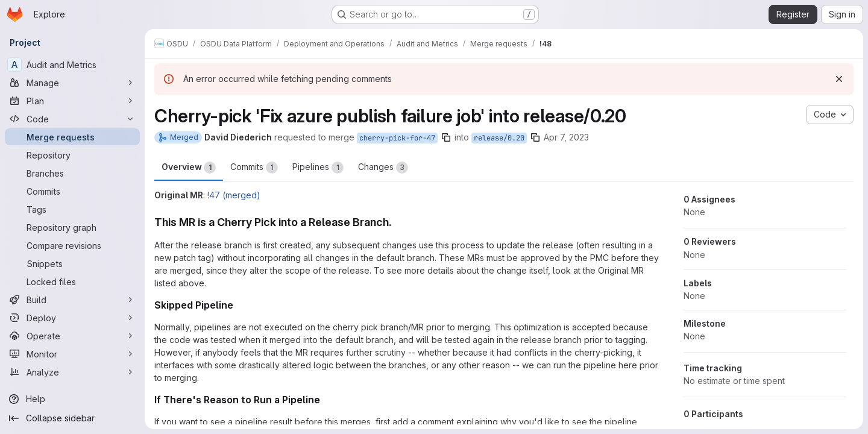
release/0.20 (499, 138)
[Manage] (72, 83)
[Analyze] (72, 372)
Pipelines (318, 168)
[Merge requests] (72, 137)
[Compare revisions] (72, 245)
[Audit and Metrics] (72, 64)
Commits (254, 168)
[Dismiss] (839, 79)
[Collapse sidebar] (72, 418)
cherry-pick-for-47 (397, 138)
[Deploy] (72, 318)
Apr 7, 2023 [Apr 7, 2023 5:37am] (566, 137)
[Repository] (72, 155)
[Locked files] (72, 281)
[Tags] (72, 209)
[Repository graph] (72, 227)
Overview (189, 168)
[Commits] (72, 191)
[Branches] (72, 173)
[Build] (72, 300)
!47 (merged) (234, 195)
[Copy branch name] (446, 137)
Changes (383, 168)
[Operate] (72, 336)
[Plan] (72, 101)
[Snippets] (72, 263)
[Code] (72, 119)
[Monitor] (72, 354)
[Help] (72, 399)
